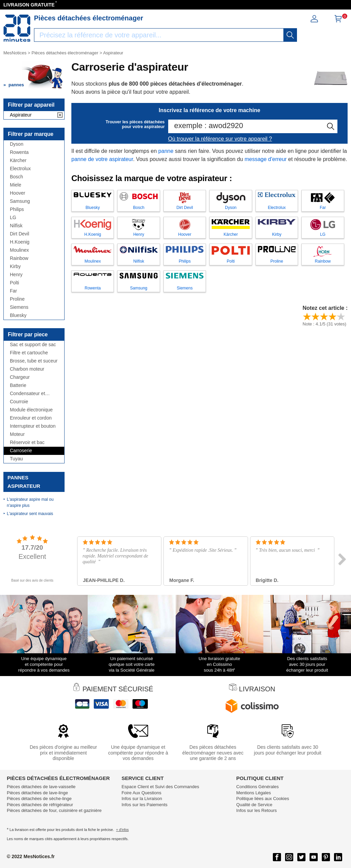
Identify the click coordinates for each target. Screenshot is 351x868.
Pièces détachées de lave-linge (37, 793)
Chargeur (20, 377)
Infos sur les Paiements (145, 805)
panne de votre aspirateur (102, 159)
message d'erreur (266, 159)
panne (166, 151)
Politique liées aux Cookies (262, 799)
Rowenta (19, 152)
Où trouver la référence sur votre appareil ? (220, 139)
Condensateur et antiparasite (28, 394)
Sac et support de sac (33, 345)
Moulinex (19, 250)
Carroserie (21, 451)
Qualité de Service (254, 805)
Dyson (17, 144)
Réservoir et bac (27, 442)
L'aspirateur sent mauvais (30, 514)
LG (13, 218)
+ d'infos (122, 830)
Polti (14, 283)
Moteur (17, 434)
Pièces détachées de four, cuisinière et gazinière (54, 810)
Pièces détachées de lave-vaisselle (41, 787)
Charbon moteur (27, 369)
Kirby (15, 267)
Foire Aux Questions (142, 793)
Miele (15, 185)
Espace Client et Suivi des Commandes (160, 787)
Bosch (16, 177)
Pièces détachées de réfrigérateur (40, 805)
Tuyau (16, 459)
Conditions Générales (257, 787)
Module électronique (31, 410)
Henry (16, 275)
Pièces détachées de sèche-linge (39, 799)
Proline (17, 299)
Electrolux (20, 169)
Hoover (17, 193)
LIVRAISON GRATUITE (29, 5)
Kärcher (18, 161)
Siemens (19, 307)
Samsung (20, 201)
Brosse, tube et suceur (34, 361)
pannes (16, 85)
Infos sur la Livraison (142, 799)
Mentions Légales (253, 793)
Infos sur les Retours (256, 810)
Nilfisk (16, 226)
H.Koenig (20, 242)
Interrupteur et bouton (33, 426)
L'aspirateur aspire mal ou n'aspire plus (30, 502)
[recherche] (290, 35)
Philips (17, 209)
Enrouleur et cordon (31, 418)
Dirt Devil (20, 234)
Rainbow (19, 258)
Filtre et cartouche (29, 353)
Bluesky (18, 315)
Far (13, 291)
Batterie (18, 385)
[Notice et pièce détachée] (17, 28)
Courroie (19, 402)
